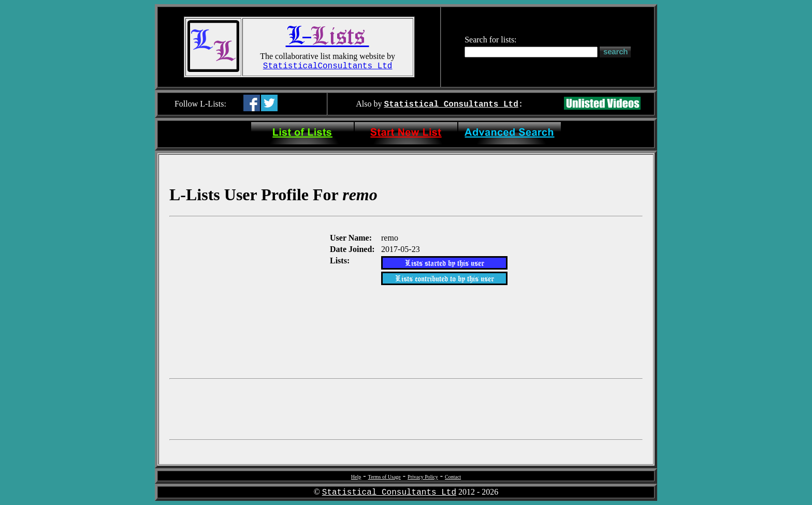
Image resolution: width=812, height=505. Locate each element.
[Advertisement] (249, 296)
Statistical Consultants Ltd (451, 105)
